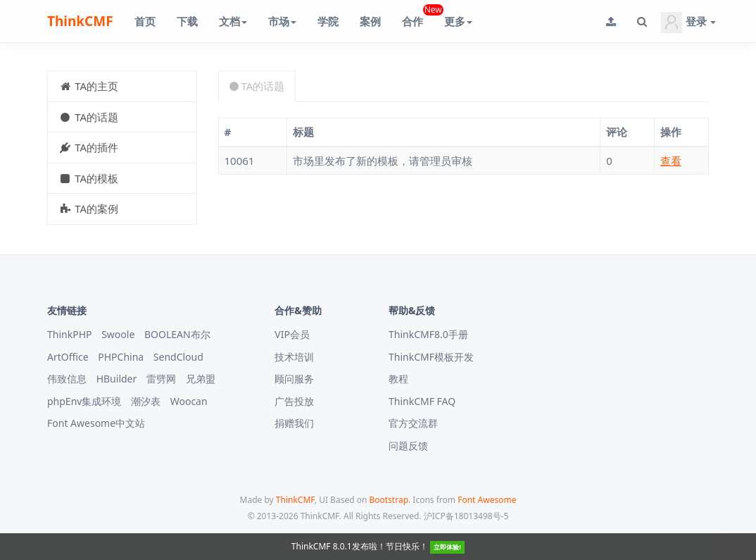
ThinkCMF (80, 21)
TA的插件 (88, 147)
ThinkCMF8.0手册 (428, 334)
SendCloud (178, 357)
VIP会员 (292, 334)
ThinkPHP (70, 334)
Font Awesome (487, 500)
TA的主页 (88, 86)
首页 (145, 21)
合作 (418, 16)
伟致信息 (67, 379)
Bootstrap (389, 500)
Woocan (189, 401)
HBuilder (117, 379)
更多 (458, 21)
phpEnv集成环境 (84, 401)
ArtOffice (68, 357)
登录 (688, 23)
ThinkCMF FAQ (422, 401)
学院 (328, 21)
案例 (370, 21)
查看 (671, 161)
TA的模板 (88, 178)
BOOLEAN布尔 (177, 334)
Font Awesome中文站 (96, 423)
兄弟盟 (201, 379)
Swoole (118, 334)
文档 (233, 21)
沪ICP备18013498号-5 (466, 516)
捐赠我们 (294, 423)
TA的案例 (88, 209)
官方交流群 (413, 423)
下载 (187, 21)
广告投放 (294, 401)
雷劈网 (161, 379)
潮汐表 (146, 401)
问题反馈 (408, 446)
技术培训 (294, 357)
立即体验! (447, 547)
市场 (282, 21)
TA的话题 (88, 117)
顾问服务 (294, 379)
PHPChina (121, 357)
